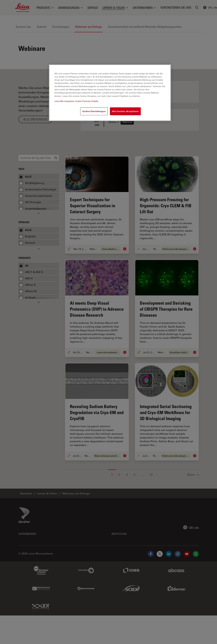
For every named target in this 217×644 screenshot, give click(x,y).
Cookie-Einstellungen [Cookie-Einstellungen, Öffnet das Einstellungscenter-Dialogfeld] (94, 111)
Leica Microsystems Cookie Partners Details (76, 101)
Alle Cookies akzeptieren (125, 111)
